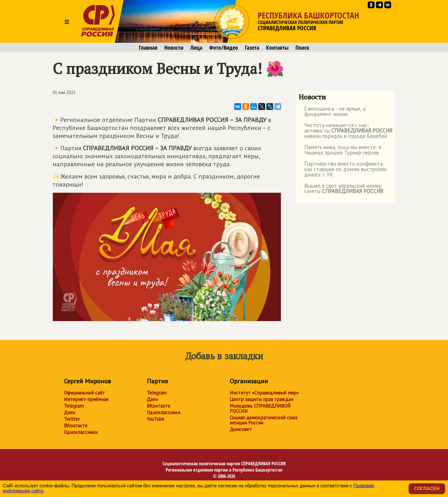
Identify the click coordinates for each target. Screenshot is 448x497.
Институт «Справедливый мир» (264, 393)
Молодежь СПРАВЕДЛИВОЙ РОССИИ (260, 408)
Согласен (427, 489)
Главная (148, 48)
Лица (196, 48)
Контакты (277, 48)
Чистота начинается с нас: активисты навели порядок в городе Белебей (345, 131)
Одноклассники (81, 432)
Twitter (72, 419)
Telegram (74, 406)
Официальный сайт (84, 393)
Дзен (69, 412)
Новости (174, 48)
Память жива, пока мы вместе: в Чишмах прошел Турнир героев (340, 150)
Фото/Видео (224, 48)
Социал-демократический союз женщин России (264, 420)
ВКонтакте (76, 426)
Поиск (302, 48)
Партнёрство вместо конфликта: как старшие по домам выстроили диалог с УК (343, 170)
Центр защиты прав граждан (261, 399)
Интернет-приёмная (86, 399)
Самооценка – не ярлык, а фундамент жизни (332, 112)
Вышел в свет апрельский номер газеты (341, 189)
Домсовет (241, 429)
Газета (252, 48)
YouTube (156, 419)
